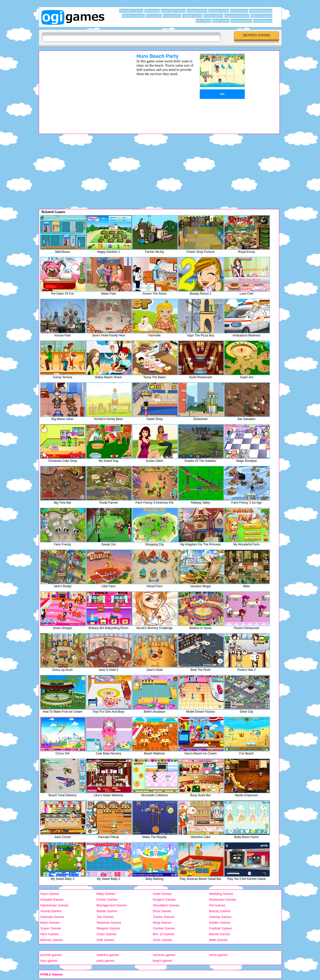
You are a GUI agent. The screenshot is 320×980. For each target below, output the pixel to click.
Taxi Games (105, 917)
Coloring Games (219, 11)
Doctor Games (107, 900)
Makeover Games (133, 16)
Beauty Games (220, 911)
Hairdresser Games (54, 905)
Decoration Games (131, 11)
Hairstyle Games (52, 917)
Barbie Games (107, 911)
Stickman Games (109, 923)
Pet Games (217, 905)
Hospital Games (52, 900)
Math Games (218, 940)
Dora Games (162, 911)
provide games (51, 955)
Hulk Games (105, 940)
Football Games (220, 928)
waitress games (108, 955)
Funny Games (172, 16)
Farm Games (50, 894)
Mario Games (50, 923)
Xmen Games (106, 934)
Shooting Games (241, 21)
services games (164, 955)
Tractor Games (163, 917)
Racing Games (263, 21)
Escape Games (213, 16)
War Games (203, 21)
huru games (49, 961)
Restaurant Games (223, 900)
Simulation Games (166, 905)
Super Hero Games (173, 11)
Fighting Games (192, 16)
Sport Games (221, 21)
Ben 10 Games (164, 934)
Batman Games (51, 940)
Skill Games (152, 11)
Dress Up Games (261, 16)
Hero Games (49, 934)
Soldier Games (220, 923)
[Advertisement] (81, 88)
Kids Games (154, 16)
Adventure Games (261, 11)
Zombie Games (164, 928)
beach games (162, 961)
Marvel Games (220, 934)
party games (105, 961)
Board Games (239, 11)
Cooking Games (197, 11)
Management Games (112, 905)
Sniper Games (51, 928)
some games (218, 955)
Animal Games (51, 911)
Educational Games (237, 16)
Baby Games (106, 894)
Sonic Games (162, 940)
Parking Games (220, 917)
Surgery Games (164, 900)
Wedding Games (221, 894)
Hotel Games (162, 894)
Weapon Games (108, 928)
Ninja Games (162, 923)
